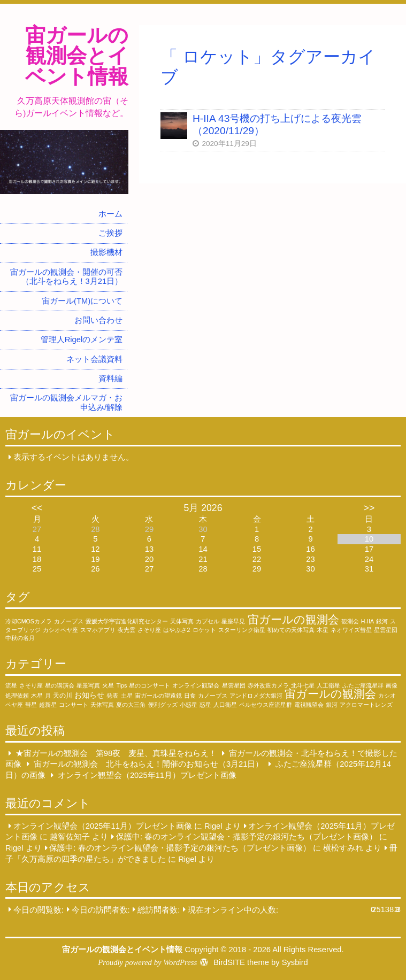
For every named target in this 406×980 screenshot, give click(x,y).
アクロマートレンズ (366, 705)
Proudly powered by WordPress (147, 962)
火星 (108, 685)
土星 (127, 696)
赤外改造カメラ (268, 685)
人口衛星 (225, 705)
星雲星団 (386, 630)
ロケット (204, 630)
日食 (190, 696)
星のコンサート (150, 685)
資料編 (110, 379)
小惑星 (189, 705)
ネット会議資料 (94, 359)
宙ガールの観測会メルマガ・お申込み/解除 (66, 403)
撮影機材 (106, 252)
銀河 (382, 621)
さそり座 (149, 630)
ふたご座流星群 (363, 685)
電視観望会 (309, 705)
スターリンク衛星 (242, 630)
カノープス (69, 621)
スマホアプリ (98, 630)
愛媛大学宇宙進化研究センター (127, 621)
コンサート (74, 705)
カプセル (208, 621)
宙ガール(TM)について (82, 301)
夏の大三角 (131, 705)
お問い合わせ (98, 320)
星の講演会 (60, 685)
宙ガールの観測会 (293, 620)
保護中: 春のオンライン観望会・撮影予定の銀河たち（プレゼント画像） (247, 837)
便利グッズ (163, 705)
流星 (11, 685)
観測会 (350, 621)
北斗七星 (303, 685)
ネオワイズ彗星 (351, 630)
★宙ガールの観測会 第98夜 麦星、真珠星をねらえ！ (116, 753)
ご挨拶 (110, 233)
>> (369, 508)
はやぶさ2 (177, 630)
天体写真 (182, 621)
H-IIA (367, 621)
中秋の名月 (20, 638)
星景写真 (88, 685)
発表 (112, 696)
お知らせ (89, 695)
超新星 (48, 705)
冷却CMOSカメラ (29, 621)
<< (37, 508)
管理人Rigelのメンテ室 (82, 339)
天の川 (63, 695)
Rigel (213, 826)
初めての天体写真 (291, 630)
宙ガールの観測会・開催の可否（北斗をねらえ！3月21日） (66, 277)
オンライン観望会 (196, 685)
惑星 (205, 705)
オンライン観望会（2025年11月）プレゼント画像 (147, 775)
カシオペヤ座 (60, 630)
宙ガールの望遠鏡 (158, 696)
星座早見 (233, 621)
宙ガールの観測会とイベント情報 (77, 56)
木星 (323, 630)
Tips (121, 685)
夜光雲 (127, 630)
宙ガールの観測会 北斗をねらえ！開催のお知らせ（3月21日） (149, 764)
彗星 (31, 705)
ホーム (110, 214)
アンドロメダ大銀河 (256, 696)
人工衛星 (328, 685)
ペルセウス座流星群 (266, 705)
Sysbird (295, 962)
